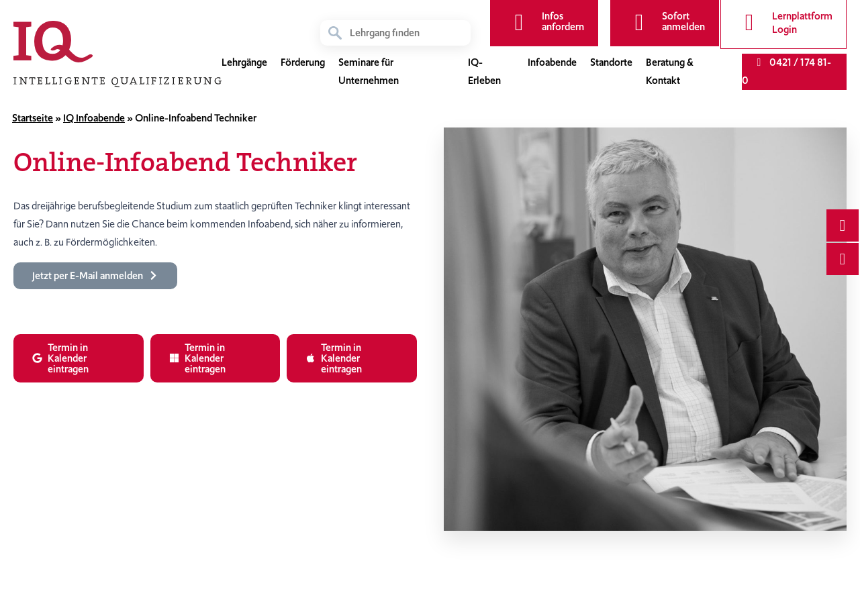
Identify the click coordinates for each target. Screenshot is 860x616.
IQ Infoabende (94, 118)
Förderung (303, 63)
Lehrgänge (244, 63)
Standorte (611, 63)
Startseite (33, 118)
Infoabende (552, 63)
